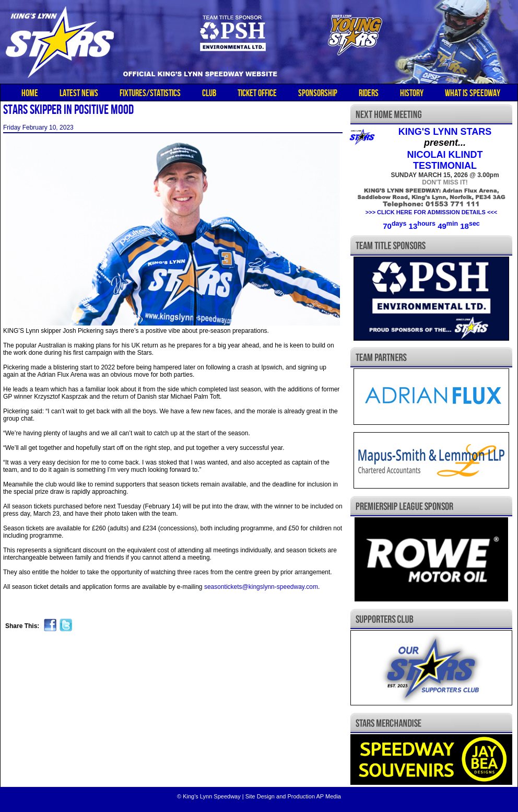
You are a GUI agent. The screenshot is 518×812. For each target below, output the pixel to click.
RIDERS (369, 93)
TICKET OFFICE (257, 93)
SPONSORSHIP (318, 93)
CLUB (209, 93)
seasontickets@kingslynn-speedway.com (261, 587)
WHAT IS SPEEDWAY (473, 93)
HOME (30, 93)
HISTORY (412, 93)
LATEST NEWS (79, 93)
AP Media (328, 796)
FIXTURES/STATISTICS (150, 93)
